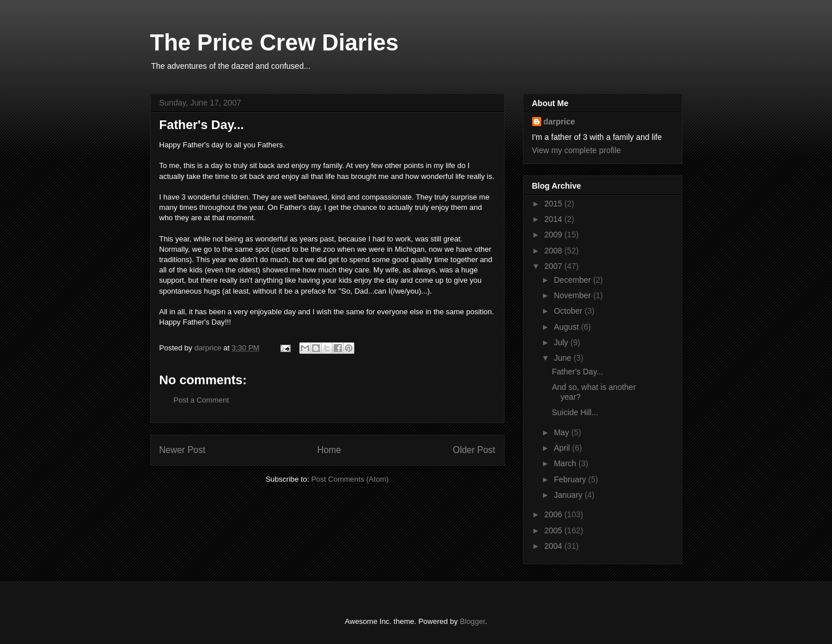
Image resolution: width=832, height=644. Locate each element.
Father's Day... (577, 372)
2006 (554, 514)
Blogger (472, 621)
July (562, 342)
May (563, 432)
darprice (559, 122)
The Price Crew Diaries (275, 42)
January (569, 495)
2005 (554, 530)
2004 (554, 546)
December (573, 280)
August (567, 327)
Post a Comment (202, 400)
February (571, 479)
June (564, 358)
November (573, 295)
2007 (554, 266)
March (566, 463)
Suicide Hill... (575, 412)
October (569, 311)
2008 (554, 251)
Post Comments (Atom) (350, 479)
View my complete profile (577, 150)
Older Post (474, 450)
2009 (554, 235)
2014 (554, 219)
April (563, 448)
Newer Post (183, 450)
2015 (554, 204)
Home (329, 450)
